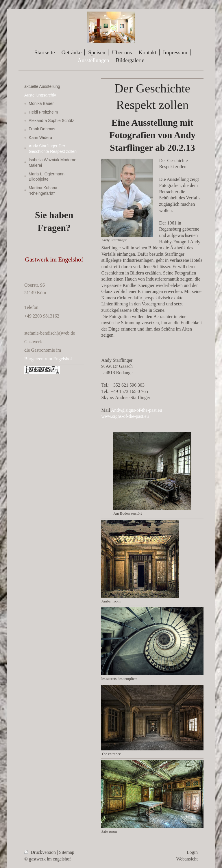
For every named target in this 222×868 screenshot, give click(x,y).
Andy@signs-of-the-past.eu (137, 410)
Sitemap (66, 852)
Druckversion (41, 852)
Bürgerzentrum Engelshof (48, 359)
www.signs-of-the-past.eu (125, 416)
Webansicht (187, 859)
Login (192, 852)
